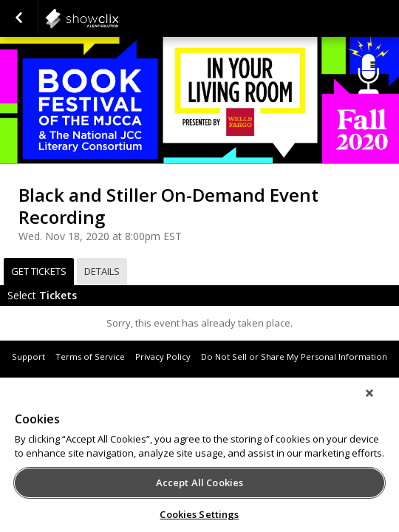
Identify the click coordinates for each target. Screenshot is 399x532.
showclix (118, 18)
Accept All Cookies (199, 482)
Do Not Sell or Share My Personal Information (294, 357)
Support (28, 357)
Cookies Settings (199, 514)
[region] (199, 460)
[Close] (380, 403)
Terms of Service (90, 357)
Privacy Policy (163, 357)
